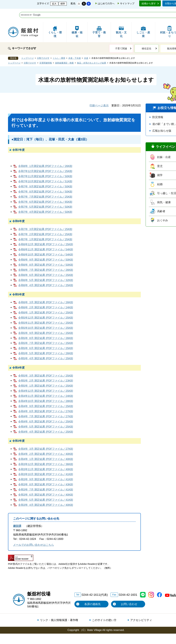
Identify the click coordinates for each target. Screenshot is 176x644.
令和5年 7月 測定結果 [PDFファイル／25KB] (46, 330)
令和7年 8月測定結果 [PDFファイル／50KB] (45, 179)
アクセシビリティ (141, 607)
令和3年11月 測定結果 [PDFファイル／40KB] (46, 456)
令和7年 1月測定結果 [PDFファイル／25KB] (45, 226)
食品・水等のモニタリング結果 (92, 50)
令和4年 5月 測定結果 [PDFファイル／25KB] (46, 414)
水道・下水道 (75, 45)
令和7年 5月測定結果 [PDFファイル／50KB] (45, 194)
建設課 (17, 513)
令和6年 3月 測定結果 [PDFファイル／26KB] (46, 289)
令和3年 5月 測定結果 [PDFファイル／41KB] (46, 487)
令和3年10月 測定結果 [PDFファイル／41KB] (46, 461)
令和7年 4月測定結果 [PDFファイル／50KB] (45, 199)
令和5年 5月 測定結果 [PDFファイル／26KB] (46, 340)
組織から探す (149, 3)
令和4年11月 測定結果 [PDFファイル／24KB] (46, 383)
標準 (63, 4)
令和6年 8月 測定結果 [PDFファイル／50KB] (46, 252)
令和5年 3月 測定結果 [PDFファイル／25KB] (46, 363)
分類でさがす (43, 45)
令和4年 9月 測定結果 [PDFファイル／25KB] (46, 393)
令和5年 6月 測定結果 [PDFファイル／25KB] (46, 335)
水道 (86, 45)
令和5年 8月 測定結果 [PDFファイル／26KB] (46, 325)
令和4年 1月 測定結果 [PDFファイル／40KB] (46, 446)
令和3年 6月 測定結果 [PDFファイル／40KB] (46, 482)
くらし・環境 (55, 19)
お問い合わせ (129, 591)
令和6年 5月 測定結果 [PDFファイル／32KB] (46, 267)
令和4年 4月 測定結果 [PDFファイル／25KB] (46, 419)
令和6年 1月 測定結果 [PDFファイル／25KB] (46, 299)
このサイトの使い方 (104, 607)
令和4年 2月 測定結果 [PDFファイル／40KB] (46, 441)
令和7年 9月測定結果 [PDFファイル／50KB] (45, 173)
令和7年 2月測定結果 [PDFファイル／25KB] (45, 221)
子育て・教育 (99, 19)
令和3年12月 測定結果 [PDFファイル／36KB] (46, 451)
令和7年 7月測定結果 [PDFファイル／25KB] (45, 184)
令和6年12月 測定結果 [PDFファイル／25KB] (46, 231)
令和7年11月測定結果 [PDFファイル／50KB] (45, 163)
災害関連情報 (46, 50)
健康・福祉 (77, 19)
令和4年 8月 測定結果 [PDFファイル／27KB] (46, 398)
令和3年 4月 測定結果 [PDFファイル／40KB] (46, 492)
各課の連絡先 (92, 591)
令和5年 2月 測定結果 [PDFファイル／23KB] (46, 368)
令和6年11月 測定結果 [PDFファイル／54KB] (46, 236)
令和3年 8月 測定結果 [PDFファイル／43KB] (46, 471)
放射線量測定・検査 (64, 50)
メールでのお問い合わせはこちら (34, 532)
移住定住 (147, 35)
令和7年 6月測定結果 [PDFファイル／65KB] (45, 189)
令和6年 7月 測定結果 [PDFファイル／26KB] (46, 257)
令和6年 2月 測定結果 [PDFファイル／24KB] (46, 294)
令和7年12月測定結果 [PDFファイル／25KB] (45, 158)
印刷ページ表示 (99, 92)
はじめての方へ (106, 3)
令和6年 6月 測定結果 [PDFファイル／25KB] (46, 262)
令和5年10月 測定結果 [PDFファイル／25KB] (46, 315)
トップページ (28, 45)
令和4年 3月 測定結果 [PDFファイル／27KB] (46, 436)
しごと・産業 (143, 19)
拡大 (54, 4)
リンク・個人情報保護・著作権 (59, 607)
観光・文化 (121, 19)
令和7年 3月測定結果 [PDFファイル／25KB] (45, 216)
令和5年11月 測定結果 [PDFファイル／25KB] (46, 310)
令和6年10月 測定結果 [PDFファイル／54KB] (46, 241)
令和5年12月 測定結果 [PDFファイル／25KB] (46, 305)
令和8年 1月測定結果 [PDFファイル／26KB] (45, 153)
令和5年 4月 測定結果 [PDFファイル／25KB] (46, 345)
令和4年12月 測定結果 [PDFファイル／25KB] (46, 378)
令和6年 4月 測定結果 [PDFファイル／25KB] (46, 272)
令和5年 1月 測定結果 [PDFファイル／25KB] (46, 373)
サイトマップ (127, 3)
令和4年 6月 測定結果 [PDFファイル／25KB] (46, 408)
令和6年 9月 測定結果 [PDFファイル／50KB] (46, 247)
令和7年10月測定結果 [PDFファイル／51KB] (45, 168)
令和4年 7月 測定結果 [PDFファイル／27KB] (46, 403)
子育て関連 (121, 35)
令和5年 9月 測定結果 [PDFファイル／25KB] (46, 320)
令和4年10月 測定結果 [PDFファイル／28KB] (46, 388)
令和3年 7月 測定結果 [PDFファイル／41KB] (46, 476)
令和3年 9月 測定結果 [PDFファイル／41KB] (46, 466)
